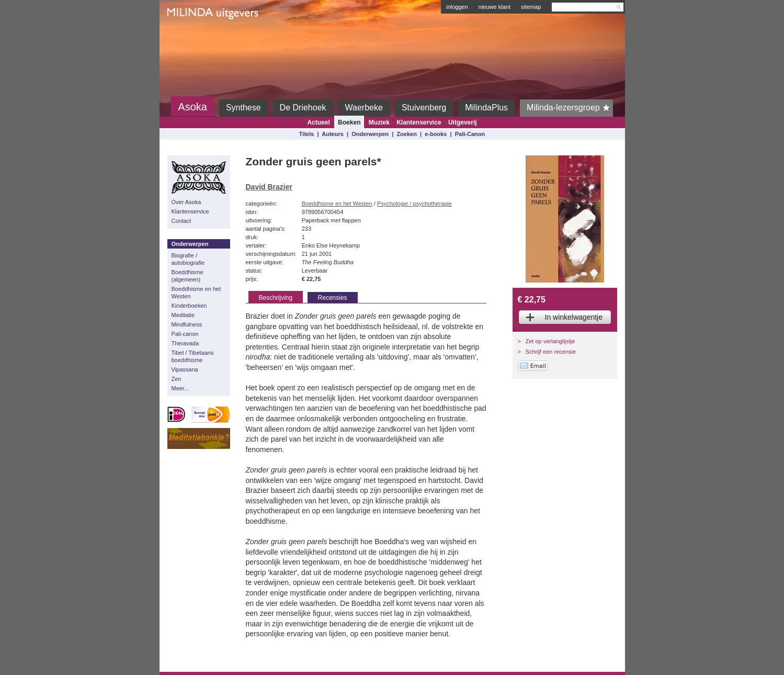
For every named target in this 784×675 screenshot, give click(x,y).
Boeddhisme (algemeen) (188, 276)
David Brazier (269, 187)
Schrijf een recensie (551, 352)
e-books (436, 134)
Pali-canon (185, 334)
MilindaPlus (486, 108)
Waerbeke (364, 108)
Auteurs (333, 134)
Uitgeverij (463, 122)
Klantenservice (419, 122)
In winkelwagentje (574, 317)
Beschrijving (276, 298)
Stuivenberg (424, 108)
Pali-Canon (470, 134)
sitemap (531, 7)
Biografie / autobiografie (188, 259)
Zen (177, 379)
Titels (307, 134)
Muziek (379, 122)
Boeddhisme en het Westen (196, 292)
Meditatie (183, 315)
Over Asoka (186, 202)
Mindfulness (187, 324)
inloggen (457, 7)
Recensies (333, 298)
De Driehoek (303, 108)
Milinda (189, 38)
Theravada (185, 343)
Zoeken (407, 134)
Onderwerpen (370, 134)
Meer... (180, 388)
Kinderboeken (189, 306)
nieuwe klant (495, 7)
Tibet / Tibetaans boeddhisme (193, 356)
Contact (181, 221)
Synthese (243, 108)
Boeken (349, 122)
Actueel (318, 122)
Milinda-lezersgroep (570, 108)
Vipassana (185, 369)
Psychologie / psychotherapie (414, 204)
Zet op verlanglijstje (550, 341)
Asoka (192, 107)
